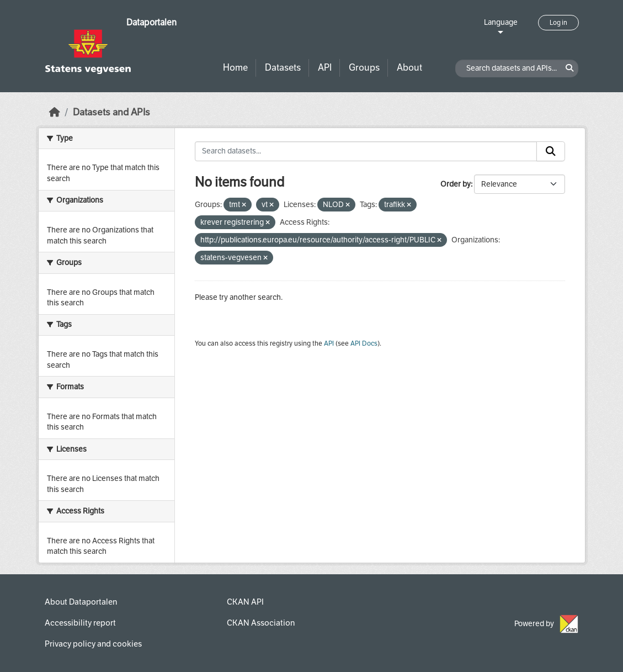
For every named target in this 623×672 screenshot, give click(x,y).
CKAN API (245, 602)
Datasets (283, 68)
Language (501, 22)
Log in (558, 23)
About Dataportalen (81, 602)
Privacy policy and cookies (93, 644)
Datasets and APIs (111, 112)
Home (235, 68)
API (325, 68)
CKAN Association (261, 623)
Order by (456, 184)
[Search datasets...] (366, 151)
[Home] (55, 112)
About (409, 68)
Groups (364, 68)
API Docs (364, 343)
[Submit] (551, 151)
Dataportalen (151, 22)
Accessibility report (80, 623)
